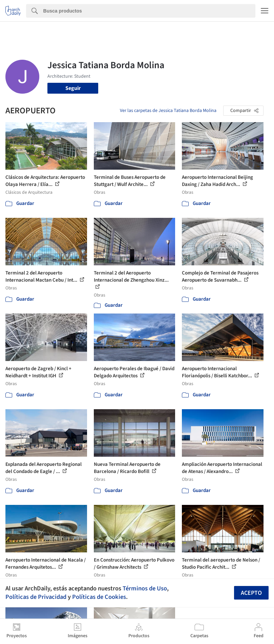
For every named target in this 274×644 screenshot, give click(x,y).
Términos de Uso (145, 588)
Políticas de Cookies (99, 597)
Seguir (73, 88)
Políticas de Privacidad (36, 597)
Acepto (251, 593)
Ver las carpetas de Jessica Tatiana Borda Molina (168, 111)
